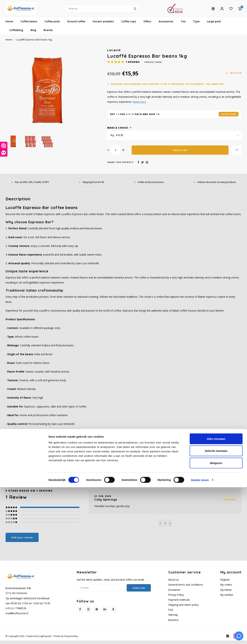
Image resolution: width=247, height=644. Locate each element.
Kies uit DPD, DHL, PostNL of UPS (30, 185)
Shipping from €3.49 (91, 185)
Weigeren (216, 620)
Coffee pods (52, 25)
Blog (33, 34)
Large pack (214, 25)
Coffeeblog (16, 34)
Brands (48, 34)
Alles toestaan (216, 595)
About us (174, 583)
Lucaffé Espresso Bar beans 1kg (34, 43)
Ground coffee (76, 25)
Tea (183, 25)
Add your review (153, 65)
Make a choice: (119, 131)
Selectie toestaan (216, 608)
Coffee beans (29, 25)
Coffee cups (129, 25)
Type (196, 25)
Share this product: (121, 166)
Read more (139, 105)
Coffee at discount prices (149, 185)
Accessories (166, 25)
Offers (147, 25)
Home (9, 25)
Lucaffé (114, 54)
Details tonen (200, 637)
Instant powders (103, 25)
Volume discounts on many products (215, 185)
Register (225, 583)
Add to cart (180, 154)
